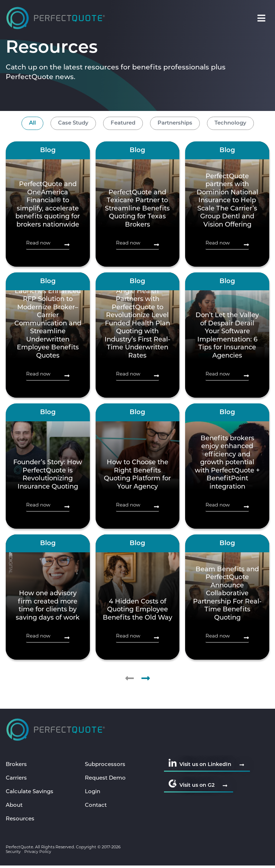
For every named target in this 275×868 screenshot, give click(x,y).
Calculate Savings (32, 793)
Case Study (73, 123)
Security (14, 854)
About (15, 807)
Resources (21, 821)
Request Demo (107, 779)
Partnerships (175, 123)
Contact (97, 807)
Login (93, 793)
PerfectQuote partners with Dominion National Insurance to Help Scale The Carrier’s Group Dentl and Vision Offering (227, 201)
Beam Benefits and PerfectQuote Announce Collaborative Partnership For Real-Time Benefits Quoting (227, 594)
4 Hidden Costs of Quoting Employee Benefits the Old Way (137, 610)
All (32, 123)
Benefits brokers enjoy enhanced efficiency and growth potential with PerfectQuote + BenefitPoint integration (227, 463)
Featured (123, 123)
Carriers (17, 779)
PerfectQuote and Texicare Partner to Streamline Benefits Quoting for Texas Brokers (137, 209)
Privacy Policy (39, 854)
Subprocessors (106, 765)
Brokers (17, 765)
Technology (230, 123)
